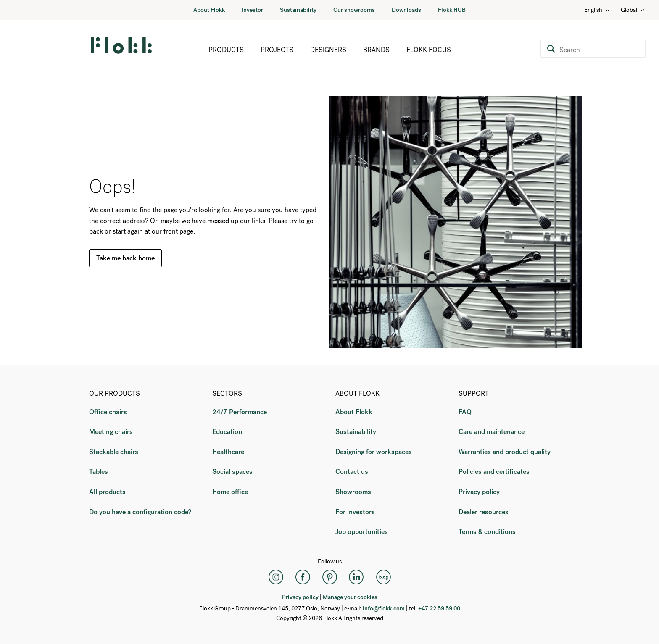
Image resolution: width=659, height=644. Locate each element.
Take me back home (125, 258)
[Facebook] (303, 577)
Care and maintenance (492, 432)
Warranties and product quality (505, 452)
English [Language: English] (597, 10)
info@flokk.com (384, 609)
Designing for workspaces (374, 452)
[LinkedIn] (356, 577)
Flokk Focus (429, 50)
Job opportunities (362, 532)
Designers (328, 50)
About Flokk (209, 10)
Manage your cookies (350, 597)
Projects (277, 50)
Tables (99, 472)
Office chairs (108, 412)
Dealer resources (484, 512)
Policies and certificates (494, 472)
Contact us (352, 472)
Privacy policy (479, 492)
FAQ (465, 412)
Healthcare (228, 452)
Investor (252, 10)
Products (226, 50)
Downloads (406, 10)
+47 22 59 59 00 (439, 609)
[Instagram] (276, 577)
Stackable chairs (114, 452)
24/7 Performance (240, 412)
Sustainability (298, 10)
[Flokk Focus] (383, 577)
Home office (230, 492)
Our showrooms (354, 10)
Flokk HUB (452, 10)
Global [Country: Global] (633, 10)
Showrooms (353, 492)
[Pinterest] (329, 577)
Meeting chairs (111, 432)
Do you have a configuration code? (140, 512)
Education (227, 432)
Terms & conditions (487, 532)
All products (107, 492)
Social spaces (232, 472)
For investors (355, 512)
